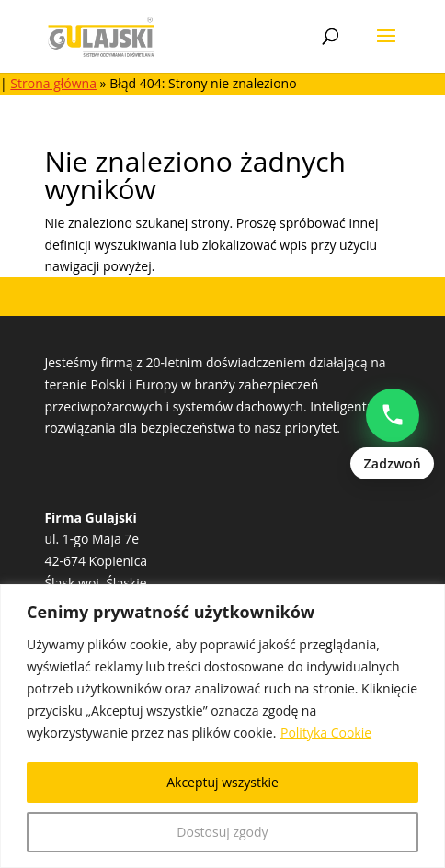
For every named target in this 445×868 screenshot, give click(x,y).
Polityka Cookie (326, 733)
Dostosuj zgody (222, 832)
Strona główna (53, 83)
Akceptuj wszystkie (222, 782)
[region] (222, 726)
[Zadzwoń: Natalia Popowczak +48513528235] (392, 434)
